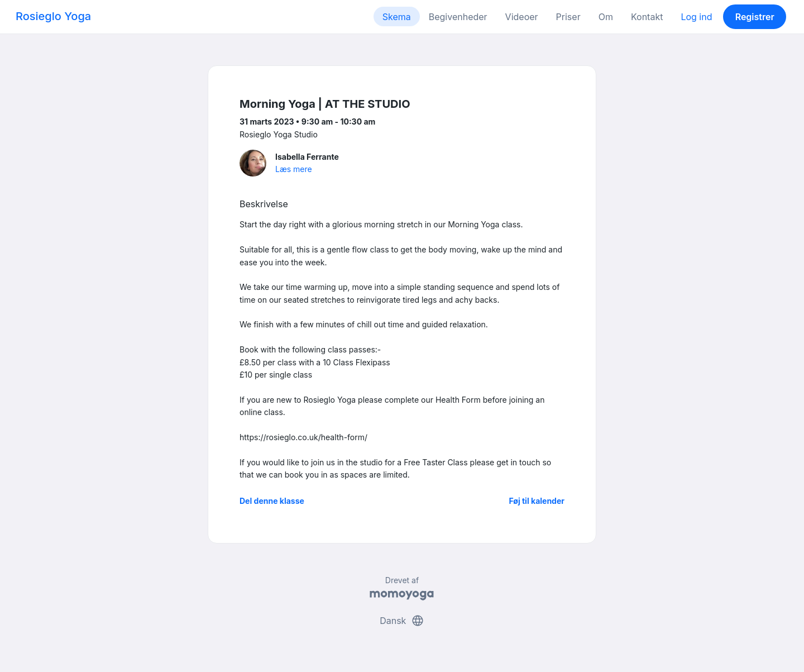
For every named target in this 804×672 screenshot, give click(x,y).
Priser (568, 17)
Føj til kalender (537, 501)
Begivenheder (458, 17)
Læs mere (294, 169)
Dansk (402, 621)
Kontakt (647, 17)
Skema (397, 17)
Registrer (755, 17)
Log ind (696, 17)
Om (606, 17)
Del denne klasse (272, 501)
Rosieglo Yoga (53, 16)
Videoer (522, 17)
